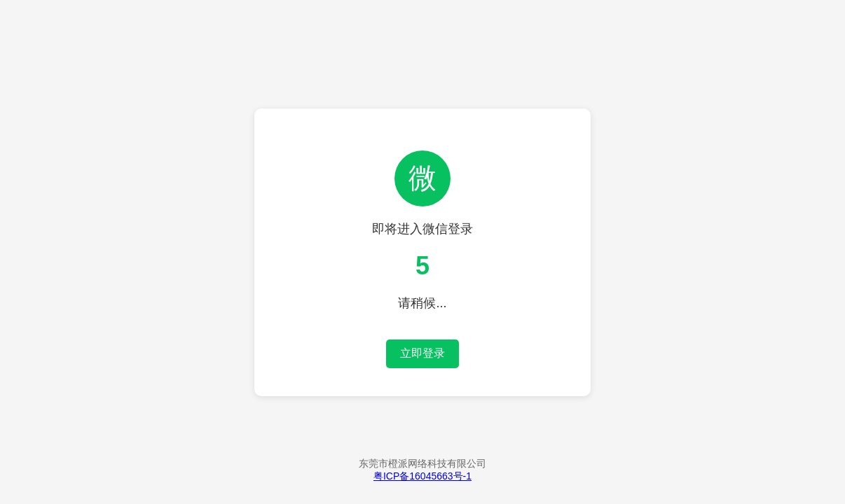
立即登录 (422, 353)
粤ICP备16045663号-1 (422, 476)
